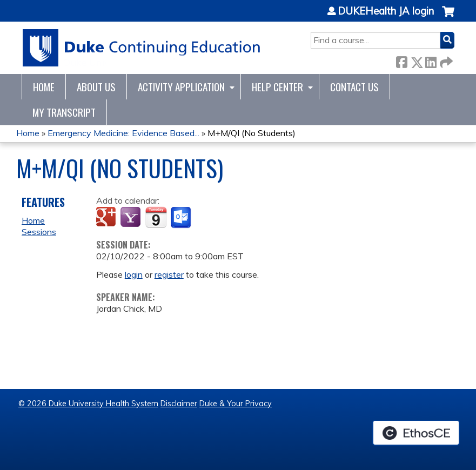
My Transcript (64, 112)
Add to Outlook (182, 218)
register (169, 274)
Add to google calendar (107, 218)
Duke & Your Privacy (236, 404)
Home (44, 87)
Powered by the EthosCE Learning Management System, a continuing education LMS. (416, 433)
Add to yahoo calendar (132, 218)
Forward (445, 60)
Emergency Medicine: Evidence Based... (123, 133)
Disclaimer (179, 404)
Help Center (277, 87)
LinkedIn (431, 60)
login (134, 274)
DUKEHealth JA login (386, 11)
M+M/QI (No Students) (252, 133)
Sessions (39, 232)
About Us (96, 87)
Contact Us (354, 87)
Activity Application (181, 87)
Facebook (401, 60)
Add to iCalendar (156, 217)
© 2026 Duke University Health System (88, 404)
